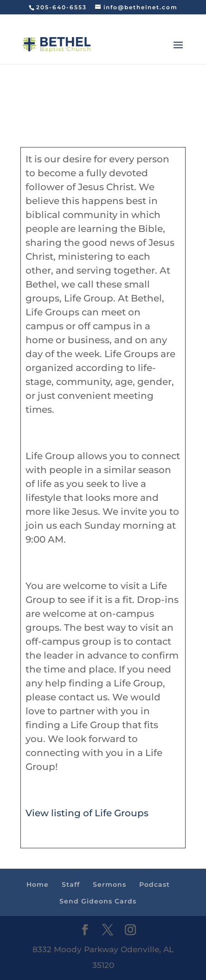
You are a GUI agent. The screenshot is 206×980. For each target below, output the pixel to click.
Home (38, 884)
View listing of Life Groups (87, 813)
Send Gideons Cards (98, 901)
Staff (71, 884)
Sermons (109, 884)
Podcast (154, 884)
